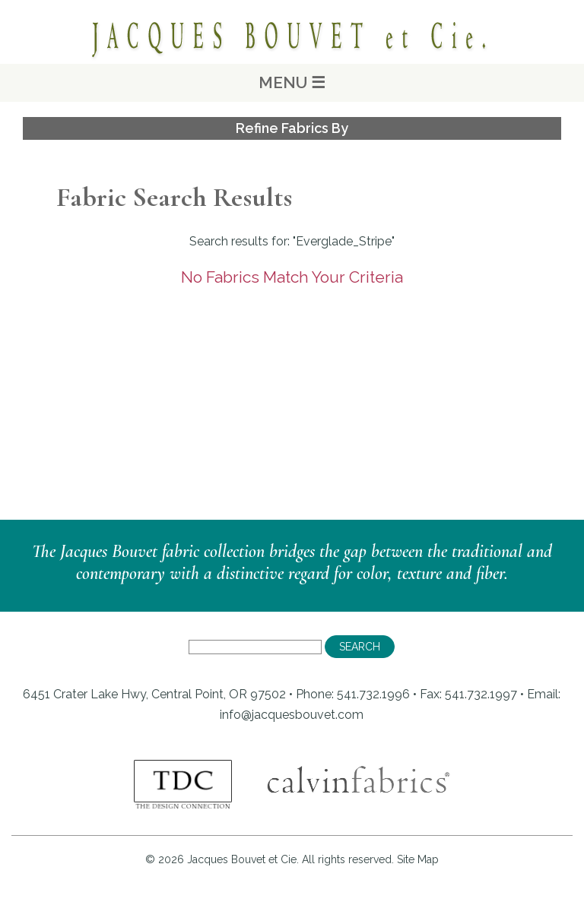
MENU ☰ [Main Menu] (292, 82)
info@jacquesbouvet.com (292, 715)
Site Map (418, 859)
